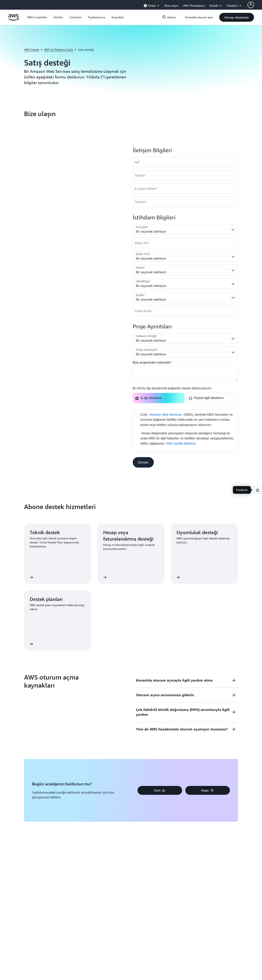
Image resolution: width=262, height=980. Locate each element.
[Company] (185, 243)
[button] (37, 17)
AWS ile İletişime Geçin (59, 50)
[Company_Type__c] (185, 256)
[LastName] (185, 175)
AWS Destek (32, 50)
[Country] (185, 284)
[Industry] (185, 270)
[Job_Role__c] (185, 229)
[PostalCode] (185, 311)
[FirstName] (185, 162)
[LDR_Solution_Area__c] (185, 338)
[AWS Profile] (251, 5)
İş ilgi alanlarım (149, 398)
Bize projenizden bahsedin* (152, 362)
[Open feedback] (258, 490)
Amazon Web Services (166, 415)
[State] (185, 297)
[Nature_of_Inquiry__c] (185, 352)
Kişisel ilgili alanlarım (206, 398)
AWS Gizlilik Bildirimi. (181, 444)
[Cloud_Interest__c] (185, 373)
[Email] (185, 189)
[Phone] (185, 202)
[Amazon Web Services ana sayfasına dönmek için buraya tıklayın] (14, 20)
